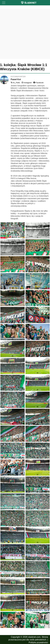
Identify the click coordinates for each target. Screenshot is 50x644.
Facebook (38, 83)
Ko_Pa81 (15, 83)
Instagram (27, 83)
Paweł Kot (16, 79)
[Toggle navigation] (4, 3)
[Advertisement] (25, 34)
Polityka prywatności (38, 642)
